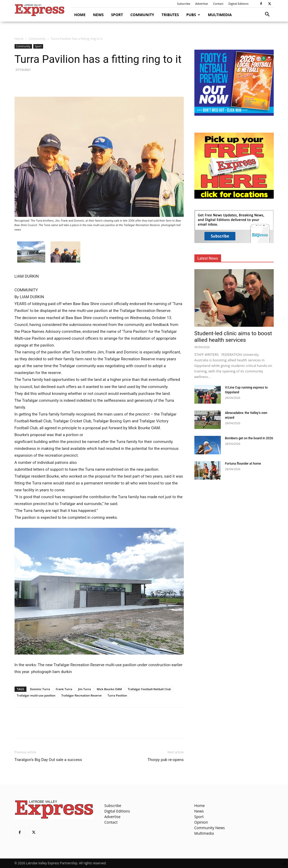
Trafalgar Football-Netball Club (149, 689)
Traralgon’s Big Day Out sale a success (48, 760)
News (98, 15)
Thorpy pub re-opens (166, 760)
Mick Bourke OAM (109, 689)
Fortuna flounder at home (243, 464)
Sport (117, 15)
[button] (267, 15)
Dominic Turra (40, 689)
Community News (210, 828)
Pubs (193, 15)
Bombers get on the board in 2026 (249, 438)
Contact (218, 4)
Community (142, 15)
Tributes (170, 15)
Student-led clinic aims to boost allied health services (233, 337)
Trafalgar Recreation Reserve (81, 695)
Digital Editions (239, 4)
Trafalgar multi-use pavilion (36, 695)
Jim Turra (84, 689)
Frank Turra (64, 689)
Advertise (202, 4)
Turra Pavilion (117, 695)
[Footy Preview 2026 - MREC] (234, 114)
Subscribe (184, 4)
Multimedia (220, 15)
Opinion (201, 822)
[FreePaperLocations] (234, 197)
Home (80, 15)
